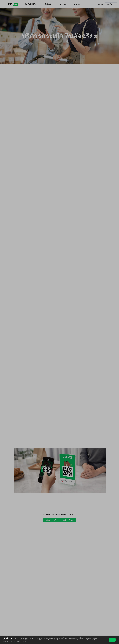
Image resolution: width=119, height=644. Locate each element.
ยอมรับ (112, 640)
